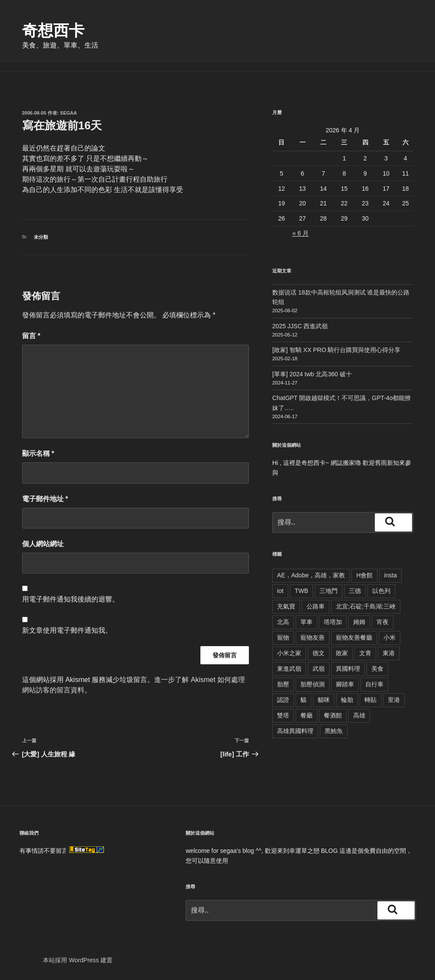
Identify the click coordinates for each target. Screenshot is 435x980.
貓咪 (324, 700)
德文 (319, 653)
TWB (301, 591)
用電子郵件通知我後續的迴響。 (71, 599)
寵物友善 (313, 637)
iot (280, 591)
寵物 (283, 637)
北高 (283, 622)
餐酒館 (333, 715)
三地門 (329, 591)
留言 (31, 336)
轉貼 (371, 700)
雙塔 (283, 715)
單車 (306, 622)
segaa (69, 113)
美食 (377, 669)
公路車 (316, 606)
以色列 (381, 591)
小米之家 (289, 653)
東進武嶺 (289, 669)
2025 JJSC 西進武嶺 (300, 326)
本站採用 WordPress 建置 (78, 960)
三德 (355, 591)
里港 (394, 700)
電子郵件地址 (45, 499)
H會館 (364, 575)
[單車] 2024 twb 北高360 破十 (312, 374)
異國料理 (348, 669)
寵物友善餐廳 (354, 637)
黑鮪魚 (334, 731)
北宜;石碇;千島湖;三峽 (366, 606)
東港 (389, 653)
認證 (283, 700)
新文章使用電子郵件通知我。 (67, 630)
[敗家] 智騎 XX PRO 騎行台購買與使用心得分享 (336, 350)
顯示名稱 (38, 453)
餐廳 (306, 715)
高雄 (359, 715)
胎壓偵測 (313, 684)
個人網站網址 (43, 544)
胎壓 (283, 684)
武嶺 (319, 669)
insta (390, 575)
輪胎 (347, 700)
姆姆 (359, 622)
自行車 (374, 684)
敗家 (342, 653)
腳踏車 (345, 684)
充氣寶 (286, 606)
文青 (365, 653)
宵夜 (383, 622)
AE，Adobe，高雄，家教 (311, 575)
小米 (390, 637)
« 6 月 (300, 233)
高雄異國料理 (295, 731)
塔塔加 (333, 622)
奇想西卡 (53, 30)
